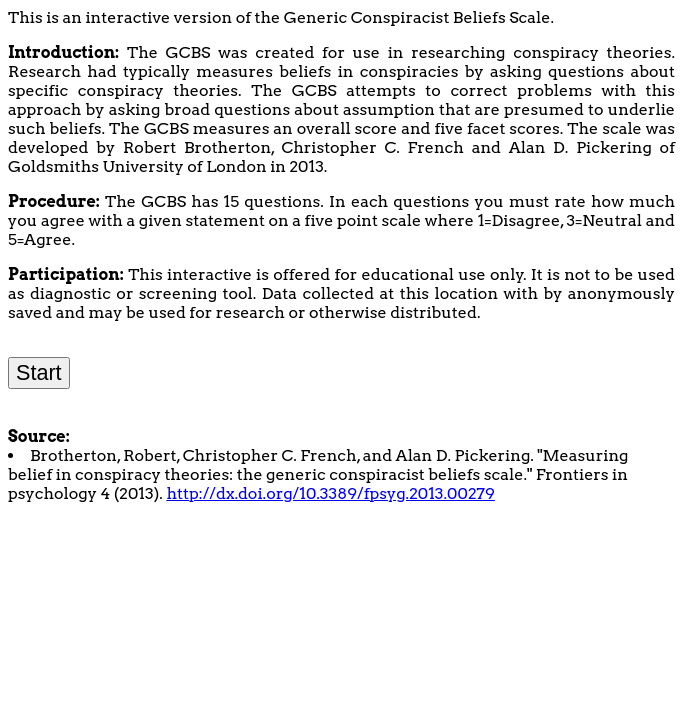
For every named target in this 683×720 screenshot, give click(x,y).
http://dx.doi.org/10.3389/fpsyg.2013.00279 (330, 493)
